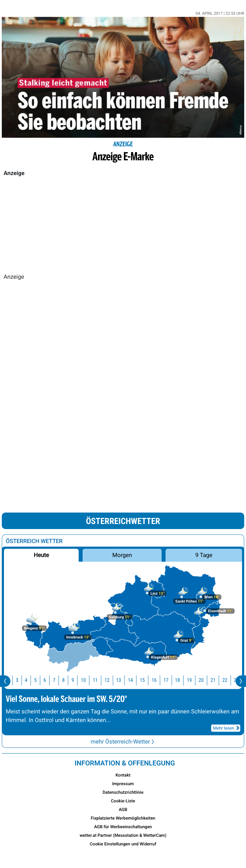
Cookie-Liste (123, 801)
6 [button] (49, 680)
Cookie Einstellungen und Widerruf (123, 844)
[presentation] (5, 681)
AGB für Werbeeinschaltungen (123, 827)
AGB (123, 810)
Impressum (123, 784)
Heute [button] (41, 555)
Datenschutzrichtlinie (123, 792)
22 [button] (229, 680)
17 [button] (171, 680)
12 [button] (112, 680)
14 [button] (135, 680)
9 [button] (77, 680)
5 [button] (40, 680)
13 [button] (123, 680)
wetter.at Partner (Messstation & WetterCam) (123, 835)
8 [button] (68, 680)
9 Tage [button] (204, 555)
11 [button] (100, 680)
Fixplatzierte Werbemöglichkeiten (123, 818)
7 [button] (59, 680)
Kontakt (123, 775)
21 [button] (218, 680)
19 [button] (194, 680)
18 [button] (182, 680)
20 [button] (206, 680)
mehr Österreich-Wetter (123, 742)
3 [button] (22, 680)
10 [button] (88, 680)
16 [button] (159, 680)
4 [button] (31, 680)
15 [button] (147, 680)
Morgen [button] (122, 555)
